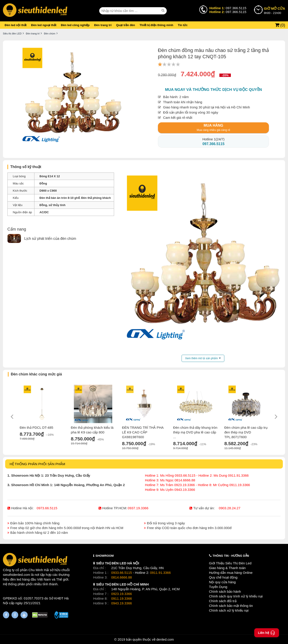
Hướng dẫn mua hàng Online (231, 573)
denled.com (165, 639)
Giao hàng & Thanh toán (227, 568)
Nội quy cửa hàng (222, 582)
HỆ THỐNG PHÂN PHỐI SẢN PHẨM (37, 464)
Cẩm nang (17, 229)
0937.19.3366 (138, 508)
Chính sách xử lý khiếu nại (229, 610)
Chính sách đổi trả (223, 601)
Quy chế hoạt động (223, 577)
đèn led (16, 579)
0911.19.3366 (121, 598)
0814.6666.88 (121, 577)
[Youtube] (24, 615)
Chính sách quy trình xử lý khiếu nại (236, 596)
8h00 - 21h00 (274, 10)
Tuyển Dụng (218, 587)
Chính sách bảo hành (225, 591)
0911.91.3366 (160, 573)
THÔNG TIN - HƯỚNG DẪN (231, 556)
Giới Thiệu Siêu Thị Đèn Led (230, 563)
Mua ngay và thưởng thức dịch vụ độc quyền (213, 90)
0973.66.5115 (47, 508)
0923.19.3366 (121, 594)
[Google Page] (15, 615)
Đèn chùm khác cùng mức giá (36, 374)
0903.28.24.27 (229, 508)
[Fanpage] (6, 615)
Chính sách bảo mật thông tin (231, 606)
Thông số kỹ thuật (26, 167)
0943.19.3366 (121, 603)
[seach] (164, 11)
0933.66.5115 (121, 573)
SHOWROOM (105, 556)
